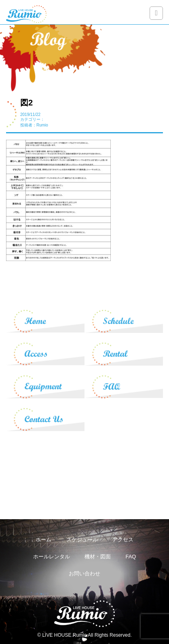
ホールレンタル (52, 557)
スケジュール (82, 540)
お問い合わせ (84, 573)
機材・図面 (98, 557)
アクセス (123, 540)
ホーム (43, 540)
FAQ (131, 557)
